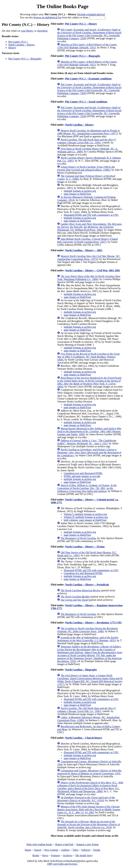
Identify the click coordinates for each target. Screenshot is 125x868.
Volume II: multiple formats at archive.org (86, 517)
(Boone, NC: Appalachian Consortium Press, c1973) (89, 258)
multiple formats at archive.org (80, 191)
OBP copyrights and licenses (62, 864)
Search (38, 850)
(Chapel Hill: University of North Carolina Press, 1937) (87, 240)
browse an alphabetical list (48, 17)
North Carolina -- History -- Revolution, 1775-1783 (93, 623)
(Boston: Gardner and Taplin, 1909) (89, 431)
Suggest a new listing (87, 844)
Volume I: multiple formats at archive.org (85, 514)
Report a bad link (64, 844)
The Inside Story (84, 855)
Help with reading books (39, 844)
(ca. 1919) (88, 824)
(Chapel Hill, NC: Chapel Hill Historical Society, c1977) (90, 680)
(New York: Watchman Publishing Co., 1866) (89, 278)
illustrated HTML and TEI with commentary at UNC (91, 215)
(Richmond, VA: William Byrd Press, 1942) (90, 227)
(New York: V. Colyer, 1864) (89, 382)
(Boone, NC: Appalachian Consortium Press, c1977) (88, 132)
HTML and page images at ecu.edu (82, 476)
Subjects (86, 850)
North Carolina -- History (22, 45)
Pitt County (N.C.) (18, 42)
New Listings (51, 850)
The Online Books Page (62, 6)
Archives (68, 855)
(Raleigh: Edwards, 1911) (87, 46)
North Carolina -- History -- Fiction (85, 547)
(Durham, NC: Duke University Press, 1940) (87, 630)
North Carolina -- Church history (84, 738)
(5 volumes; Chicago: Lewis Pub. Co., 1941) (86, 141)
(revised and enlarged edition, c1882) (86, 168)
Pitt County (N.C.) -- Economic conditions (88, 79)
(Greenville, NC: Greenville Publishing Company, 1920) (89, 34)
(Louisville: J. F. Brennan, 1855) (88, 639)
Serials (97, 850)
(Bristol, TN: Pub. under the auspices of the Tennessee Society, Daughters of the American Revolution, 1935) (90, 654)
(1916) (86, 799)
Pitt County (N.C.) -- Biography (25, 59)
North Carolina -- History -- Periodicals (87, 585)
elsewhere (42, 31)
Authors (65, 850)
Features (56, 855)
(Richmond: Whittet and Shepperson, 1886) (90, 787)
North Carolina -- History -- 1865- (84, 250)
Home (28, 850)
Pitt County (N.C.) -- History (81, 24)
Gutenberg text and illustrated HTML (83, 473)
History (12, 48)
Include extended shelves (91, 14)
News (45, 855)
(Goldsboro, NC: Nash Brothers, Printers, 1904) (88, 357)
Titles (75, 850)
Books (36, 855)
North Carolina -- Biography (81, 670)
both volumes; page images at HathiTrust (85, 520)
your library (27, 31)
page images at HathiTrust (77, 194)
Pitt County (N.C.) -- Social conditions (86, 102)
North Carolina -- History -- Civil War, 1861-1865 (93, 270)
